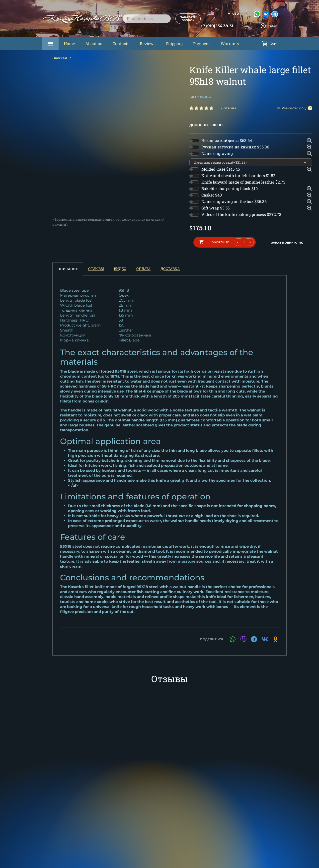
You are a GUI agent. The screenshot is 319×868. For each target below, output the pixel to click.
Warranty (230, 43)
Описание (68, 268)
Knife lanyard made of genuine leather (243, 182)
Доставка (170, 268)
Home (69, 43)
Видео (120, 268)
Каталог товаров (50, 44)
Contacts (121, 43)
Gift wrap (215, 208)
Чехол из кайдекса (227, 140)
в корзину (220, 242)
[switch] (194, 141)
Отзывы (96, 268)
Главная (60, 58)
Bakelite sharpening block (230, 188)
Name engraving (217, 153)
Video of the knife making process (241, 214)
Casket (212, 195)
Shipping (174, 43)
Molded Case (221, 169)
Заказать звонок (184, 19)
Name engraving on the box (234, 201)
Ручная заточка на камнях (235, 147)
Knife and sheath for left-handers (238, 175)
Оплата (143, 268)
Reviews (148, 43)
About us (94, 43)
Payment (202, 43)
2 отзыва (228, 108)
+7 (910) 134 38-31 (212, 26)
